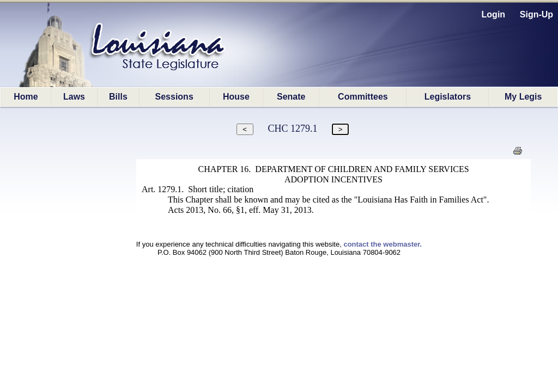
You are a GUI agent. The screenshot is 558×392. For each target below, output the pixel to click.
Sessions (174, 97)
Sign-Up (536, 14)
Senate (291, 97)
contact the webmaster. (383, 244)
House (236, 97)
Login (494, 14)
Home (26, 97)
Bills (118, 97)
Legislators (448, 97)
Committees (363, 97)
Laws (74, 97)
